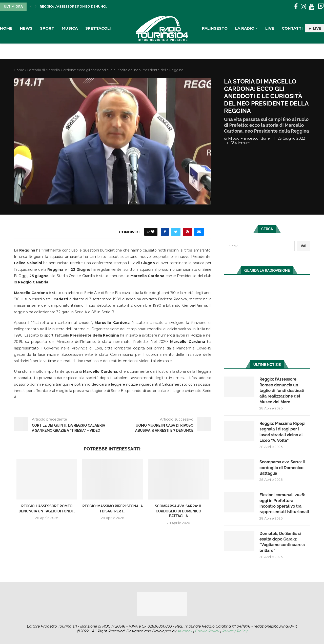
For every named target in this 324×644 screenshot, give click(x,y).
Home (6, 28)
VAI (303, 246)
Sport (47, 28)
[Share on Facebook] (165, 232)
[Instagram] (303, 7)
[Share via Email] (199, 232)
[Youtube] (312, 7)
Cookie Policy (207, 631)
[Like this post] (153, 232)
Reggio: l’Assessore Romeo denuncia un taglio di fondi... (93, 6)
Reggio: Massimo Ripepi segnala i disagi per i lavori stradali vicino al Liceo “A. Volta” (282, 432)
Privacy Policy (235, 631)
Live (270, 28)
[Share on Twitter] (176, 232)
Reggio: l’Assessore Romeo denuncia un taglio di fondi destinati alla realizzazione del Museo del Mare (282, 391)
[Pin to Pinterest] (187, 232)
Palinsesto (215, 28)
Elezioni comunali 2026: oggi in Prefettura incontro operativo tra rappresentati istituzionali (284, 503)
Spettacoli (98, 28)
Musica (70, 28)
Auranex (185, 631)
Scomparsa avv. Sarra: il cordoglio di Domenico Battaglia (178, 511)
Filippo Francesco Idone (249, 138)
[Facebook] (296, 7)
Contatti (292, 28)
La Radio (245, 28)
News (26, 28)
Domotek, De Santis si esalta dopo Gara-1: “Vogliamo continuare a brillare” (282, 542)
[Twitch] (321, 7)
